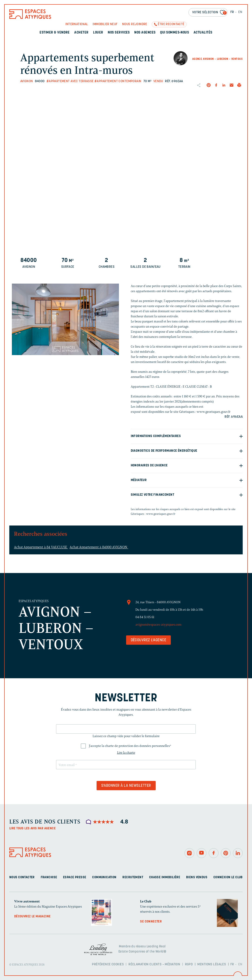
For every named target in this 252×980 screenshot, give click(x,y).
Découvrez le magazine (32, 917)
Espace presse (75, 877)
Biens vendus (197, 877)
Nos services (119, 33)
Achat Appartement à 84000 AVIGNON (99, 547)
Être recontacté (171, 24)
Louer (98, 33)
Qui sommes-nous (175, 33)
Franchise (49, 877)
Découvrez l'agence (149, 640)
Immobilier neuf (105, 24)
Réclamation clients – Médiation (154, 965)
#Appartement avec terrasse (70, 81)
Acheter (81, 33)
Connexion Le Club (228, 877)
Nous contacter (22, 877)
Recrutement (133, 877)
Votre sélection (209, 13)
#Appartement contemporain (118, 81)
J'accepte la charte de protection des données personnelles (130, 746)
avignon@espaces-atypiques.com (158, 625)
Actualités (203, 33)
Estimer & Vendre (55, 33)
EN (240, 12)
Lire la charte (126, 753)
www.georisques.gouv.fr (161, 514)
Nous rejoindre (135, 24)
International (77, 24)
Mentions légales (212, 965)
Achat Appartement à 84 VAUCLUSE (41, 547)
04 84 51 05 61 (145, 617)
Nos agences (145, 33)
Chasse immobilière (165, 877)
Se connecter (151, 922)
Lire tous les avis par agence (32, 829)
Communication (104, 877)
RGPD (189, 965)
